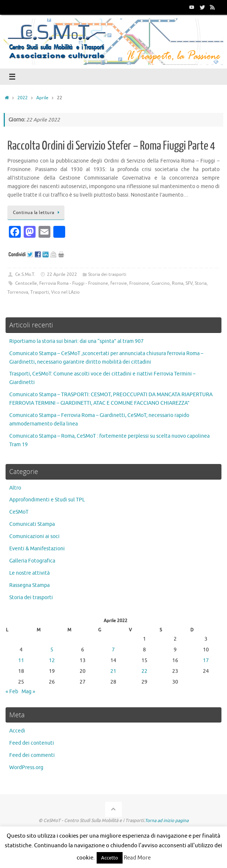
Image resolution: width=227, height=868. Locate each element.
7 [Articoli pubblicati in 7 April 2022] (113, 650)
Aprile (42, 98)
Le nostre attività (29, 573)
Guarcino (161, 283)
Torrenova (18, 292)
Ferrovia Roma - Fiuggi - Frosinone (74, 283)
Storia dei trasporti (107, 274)
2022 (23, 98)
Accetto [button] (110, 858)
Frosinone (139, 283)
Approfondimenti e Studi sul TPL (47, 500)
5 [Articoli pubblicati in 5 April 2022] (52, 650)
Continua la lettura (37, 213)
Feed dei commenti (32, 755)
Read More (137, 858)
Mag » (28, 692)
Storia (201, 283)
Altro (15, 488)
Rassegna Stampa (29, 585)
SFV (189, 283)
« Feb (12, 692)
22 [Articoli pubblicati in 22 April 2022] (144, 671)
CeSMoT (19, 512)
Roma (178, 283)
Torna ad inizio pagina (167, 821)
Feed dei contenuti (32, 743)
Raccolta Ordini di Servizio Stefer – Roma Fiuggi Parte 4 (111, 146)
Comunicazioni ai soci (34, 536)
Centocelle (26, 283)
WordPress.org (26, 767)
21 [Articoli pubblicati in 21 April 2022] (113, 671)
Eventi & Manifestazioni (37, 549)
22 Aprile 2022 (62, 274)
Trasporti (40, 292)
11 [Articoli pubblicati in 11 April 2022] (21, 660)
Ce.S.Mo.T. (25, 274)
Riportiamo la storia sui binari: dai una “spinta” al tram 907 (76, 341)
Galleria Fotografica (32, 561)
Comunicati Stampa (32, 524)
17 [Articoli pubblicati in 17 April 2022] (206, 660)
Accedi (17, 731)
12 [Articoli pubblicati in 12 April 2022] (52, 660)
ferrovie (119, 283)
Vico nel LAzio (65, 292)
